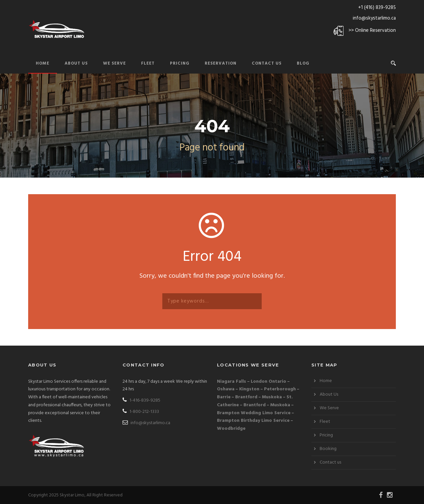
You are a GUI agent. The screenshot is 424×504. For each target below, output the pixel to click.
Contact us (330, 462)
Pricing (180, 63)
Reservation (221, 63)
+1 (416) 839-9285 (377, 8)
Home (43, 63)
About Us (76, 63)
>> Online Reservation (372, 30)
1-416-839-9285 (141, 400)
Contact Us (267, 63)
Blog (303, 63)
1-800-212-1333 (141, 412)
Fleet (148, 63)
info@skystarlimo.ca (374, 18)
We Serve (114, 63)
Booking (328, 449)
